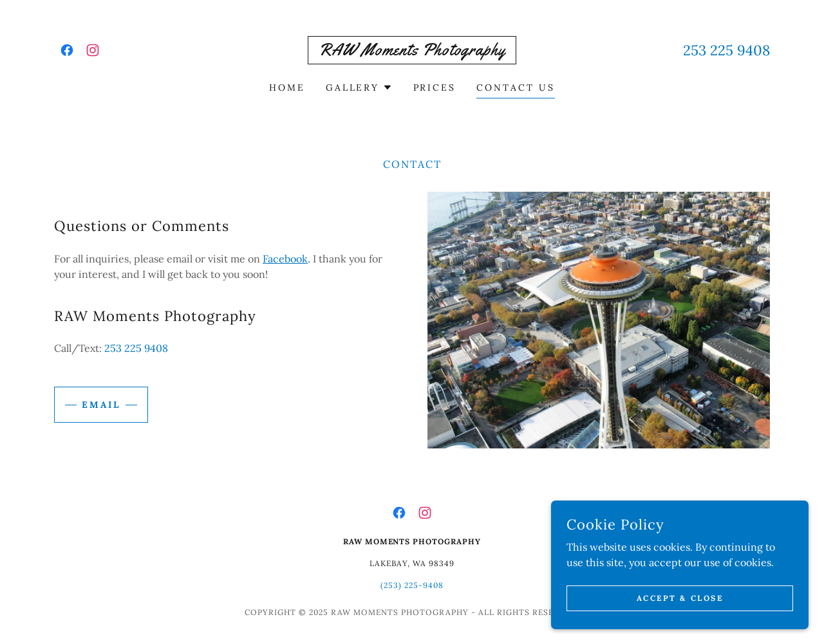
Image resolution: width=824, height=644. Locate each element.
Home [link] (287, 87)
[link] (67, 50)
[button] (359, 87)
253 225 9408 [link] (726, 50)
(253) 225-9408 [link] (412, 585)
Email (101, 405)
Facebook (285, 259)
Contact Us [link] (516, 87)
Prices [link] (435, 87)
